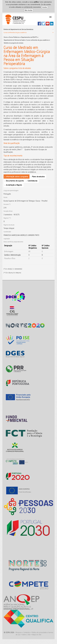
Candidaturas (32, 181)
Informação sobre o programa (17, 177)
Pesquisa (19, 632)
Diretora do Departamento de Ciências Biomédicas (18, 29)
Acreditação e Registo (14, 185)
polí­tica (36, 2)
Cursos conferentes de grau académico (15, 32)
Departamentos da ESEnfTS (29, 37)
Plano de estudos (38, 177)
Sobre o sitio (26, 634)
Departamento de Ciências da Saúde (14, 40)
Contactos (27, 632)
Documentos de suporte (15, 181)
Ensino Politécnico (14, 37)
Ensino (6, 37)
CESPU (14, 19)
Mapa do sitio (37, 634)
